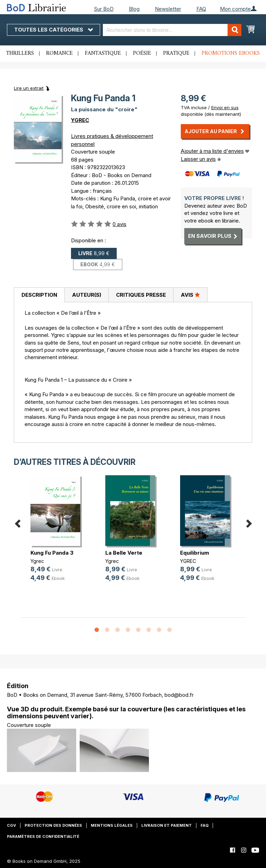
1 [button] (97, 630)
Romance (59, 53)
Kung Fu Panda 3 (52, 553)
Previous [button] (17, 523)
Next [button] (249, 523)
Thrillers (20, 53)
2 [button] (107, 630)
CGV (11, 825)
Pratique (176, 53)
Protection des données (53, 825)
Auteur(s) (87, 295)
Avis (190, 295)
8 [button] (169, 630)
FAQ (201, 9)
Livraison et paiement (167, 825)
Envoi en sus (225, 107)
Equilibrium (195, 553)
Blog (134, 9)
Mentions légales (112, 825)
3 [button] (117, 630)
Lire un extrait (29, 88)
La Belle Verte (124, 553)
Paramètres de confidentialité (43, 836)
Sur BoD (104, 9)
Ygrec (37, 561)
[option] (58, 534)
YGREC (80, 120)
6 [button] (149, 630)
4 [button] (128, 630)
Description (39, 295)
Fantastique (103, 53)
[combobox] (172, 30)
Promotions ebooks (231, 53)
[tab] (39, 295)
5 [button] (138, 630)
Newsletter (168, 9)
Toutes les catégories (54, 30)
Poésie (142, 53)
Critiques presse (141, 295)
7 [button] (159, 630)
